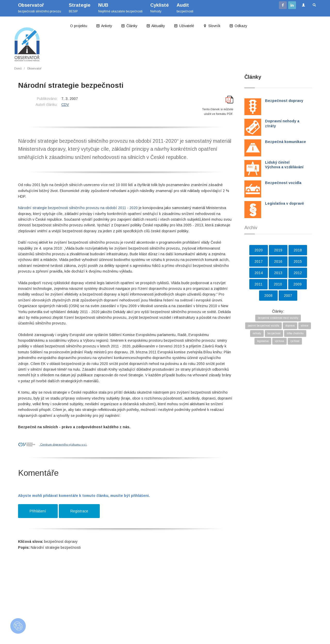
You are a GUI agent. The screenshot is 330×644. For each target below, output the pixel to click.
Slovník (212, 26)
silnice (305, 326)
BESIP (80, 8)
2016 (278, 261)
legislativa (263, 341)
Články (129, 26)
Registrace (79, 511)
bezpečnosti (185, 8)
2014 (259, 273)
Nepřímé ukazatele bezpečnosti (120, 8)
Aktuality (156, 26)
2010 (278, 284)
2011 (258, 284)
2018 (298, 250)
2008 (268, 296)
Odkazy (238, 26)
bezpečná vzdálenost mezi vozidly (278, 318)
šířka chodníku (295, 333)
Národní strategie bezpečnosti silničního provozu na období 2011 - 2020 (78, 208)
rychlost (295, 341)
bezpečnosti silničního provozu (40, 8)
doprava (290, 326)
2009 (298, 284)
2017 (259, 261)
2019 (278, 250)
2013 (278, 273)
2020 (259, 250)
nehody (257, 333)
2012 (298, 273)
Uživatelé (184, 26)
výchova (279, 341)
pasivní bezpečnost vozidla (263, 326)
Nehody (160, 8)
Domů (18, 68)
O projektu (79, 26)
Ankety (104, 26)
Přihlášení (38, 511)
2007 (288, 296)
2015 (298, 261)
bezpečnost (274, 333)
